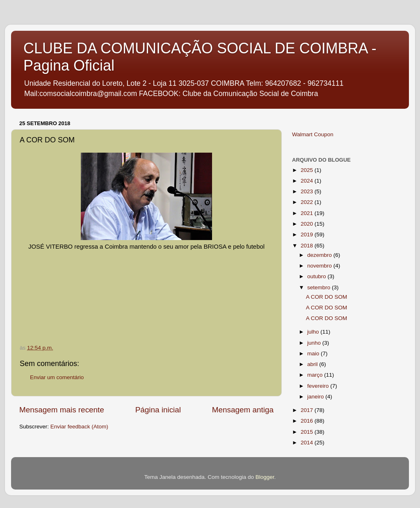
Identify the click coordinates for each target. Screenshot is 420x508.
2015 (308, 432)
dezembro (320, 255)
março (316, 375)
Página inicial (158, 410)
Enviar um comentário (57, 377)
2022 (308, 202)
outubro (317, 276)
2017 (308, 410)
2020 (308, 224)
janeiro (316, 397)
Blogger (265, 477)
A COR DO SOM (327, 297)
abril (313, 364)
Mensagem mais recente (62, 410)
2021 (308, 213)
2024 (308, 181)
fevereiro (319, 386)
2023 (308, 191)
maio (314, 354)
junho (315, 343)
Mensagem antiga (243, 410)
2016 (308, 421)
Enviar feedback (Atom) (79, 427)
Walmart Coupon (313, 134)
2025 (308, 170)
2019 (308, 235)
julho (314, 332)
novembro (320, 266)
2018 (308, 246)
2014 (308, 443)
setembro (320, 287)
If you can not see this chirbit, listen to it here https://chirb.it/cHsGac (153, 282)
